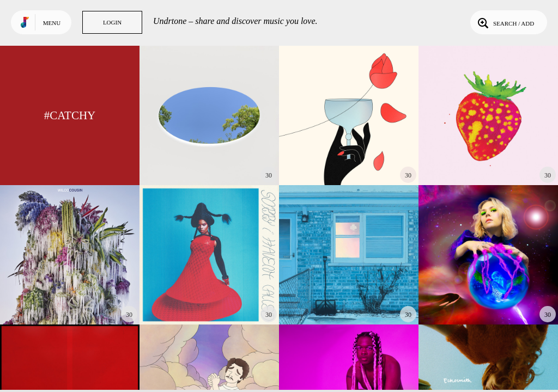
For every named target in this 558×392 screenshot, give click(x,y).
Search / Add (505, 22)
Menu (52, 23)
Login (112, 22)
